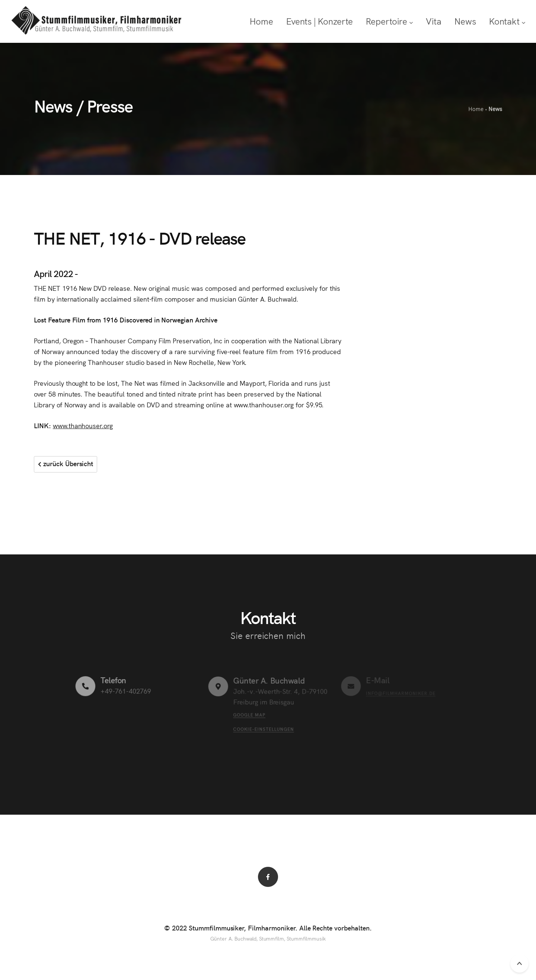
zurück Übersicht (66, 463)
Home (476, 109)
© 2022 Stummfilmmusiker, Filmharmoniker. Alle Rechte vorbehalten (267, 928)
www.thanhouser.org (83, 425)
